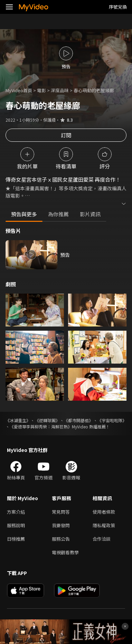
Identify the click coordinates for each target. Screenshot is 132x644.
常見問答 (61, 512)
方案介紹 (16, 512)
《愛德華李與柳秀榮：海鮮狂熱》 (41, 427)
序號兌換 (118, 7)
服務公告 (61, 539)
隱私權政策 (104, 525)
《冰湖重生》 (18, 420)
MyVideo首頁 (19, 90)
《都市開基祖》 (78, 420)
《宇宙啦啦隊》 (112, 420)
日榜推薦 (16, 539)
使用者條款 (104, 512)
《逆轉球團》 (47, 420)
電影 (41, 90)
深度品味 (60, 90)
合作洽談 (102, 539)
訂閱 (66, 135)
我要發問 (61, 525)
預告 (65, 255)
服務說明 (16, 525)
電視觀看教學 (65, 552)
